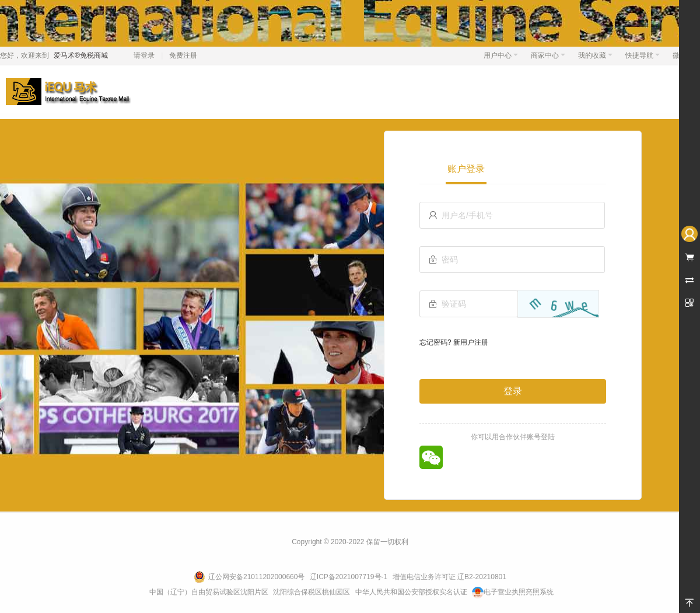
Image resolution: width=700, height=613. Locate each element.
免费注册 (183, 55)
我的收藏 (595, 55)
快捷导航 (643, 55)
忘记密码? (435, 342)
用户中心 (501, 55)
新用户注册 (471, 342)
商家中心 (548, 55)
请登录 (144, 55)
